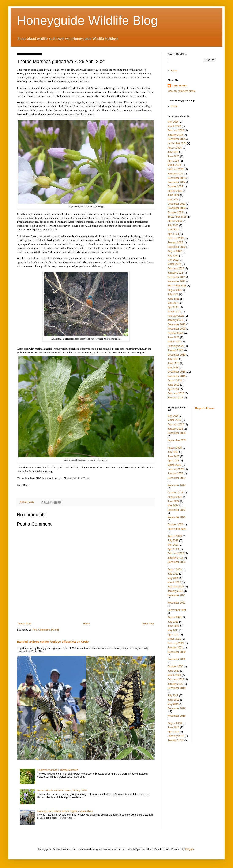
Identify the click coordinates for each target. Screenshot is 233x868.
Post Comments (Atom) (46, 630)
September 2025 (177, 143)
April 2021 (173, 307)
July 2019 (173, 359)
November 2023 (176, 208)
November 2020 (176, 329)
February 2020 (176, 346)
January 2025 (175, 174)
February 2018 (176, 393)
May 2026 (173, 122)
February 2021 (176, 316)
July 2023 (173, 225)
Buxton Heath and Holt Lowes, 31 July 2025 (62, 791)
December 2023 (176, 204)
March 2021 (174, 312)
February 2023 (176, 238)
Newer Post (25, 624)
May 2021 (173, 303)
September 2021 (177, 286)
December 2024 (176, 178)
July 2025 (173, 152)
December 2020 (176, 324)
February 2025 (176, 169)
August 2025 (175, 148)
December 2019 (176, 355)
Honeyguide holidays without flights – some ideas (65, 811)
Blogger (190, 849)
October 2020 (175, 333)
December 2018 (176, 372)
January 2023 (175, 242)
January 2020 (175, 350)
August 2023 (175, 221)
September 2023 (177, 217)
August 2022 (175, 251)
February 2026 (176, 130)
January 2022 (175, 273)
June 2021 (173, 299)
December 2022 (176, 247)
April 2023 (173, 234)
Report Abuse (205, 408)
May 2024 (173, 200)
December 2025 (176, 139)
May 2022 (173, 260)
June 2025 (173, 156)
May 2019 (173, 368)
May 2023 (173, 230)
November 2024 (176, 182)
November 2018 (176, 376)
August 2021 (175, 290)
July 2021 (173, 294)
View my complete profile (182, 91)
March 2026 (174, 126)
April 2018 (173, 389)
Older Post (148, 624)
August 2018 (175, 381)
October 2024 (175, 186)
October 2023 (175, 212)
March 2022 (174, 264)
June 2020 (173, 337)
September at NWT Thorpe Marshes (58, 770)
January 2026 (175, 135)
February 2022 (176, 268)
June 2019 (173, 363)
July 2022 (173, 256)
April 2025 (173, 161)
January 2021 (175, 320)
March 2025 (174, 165)
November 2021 (176, 281)
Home (86, 624)
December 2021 (176, 277)
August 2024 (175, 191)
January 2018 (175, 398)
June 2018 (173, 385)
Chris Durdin (179, 86)
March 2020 (174, 342)
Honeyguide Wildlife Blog (87, 20)
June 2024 (173, 195)
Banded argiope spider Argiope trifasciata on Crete (53, 642)
